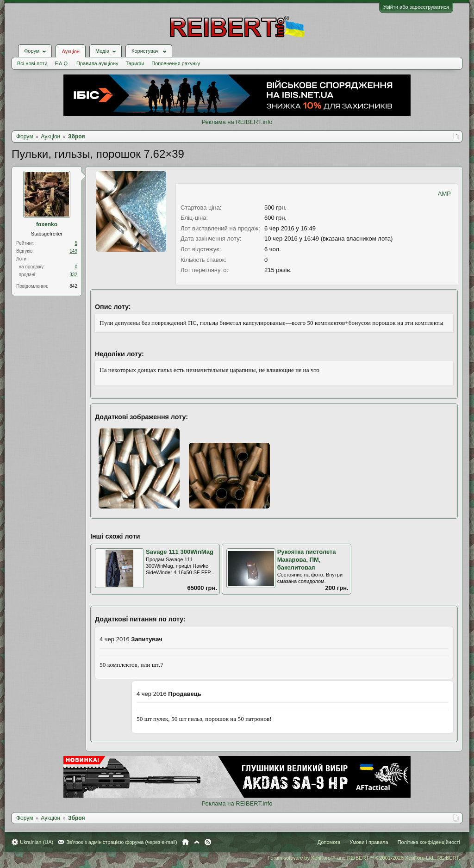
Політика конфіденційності (429, 842)
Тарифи (135, 63)
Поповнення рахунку (176, 63)
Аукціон (70, 51)
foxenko (47, 224)
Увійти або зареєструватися (416, 7)
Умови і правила (369, 842)
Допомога (329, 842)
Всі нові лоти (32, 63)
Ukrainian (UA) (37, 842)
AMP (444, 194)
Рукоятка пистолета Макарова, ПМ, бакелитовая (307, 559)
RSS (208, 842)
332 (73, 275)
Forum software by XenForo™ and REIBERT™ (364, 858)
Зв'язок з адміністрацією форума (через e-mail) (122, 842)
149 (73, 251)
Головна (185, 842)
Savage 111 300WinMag (180, 552)
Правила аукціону (97, 63)
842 (73, 286)
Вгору (197, 842)
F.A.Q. (62, 63)
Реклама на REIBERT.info (237, 122)
